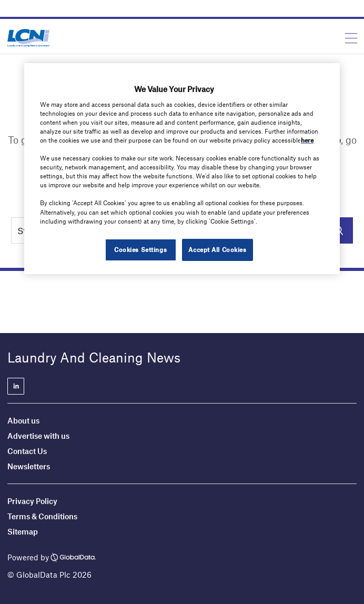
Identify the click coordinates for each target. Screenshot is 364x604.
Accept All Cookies (217, 249)
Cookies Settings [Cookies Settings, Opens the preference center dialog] (140, 249)
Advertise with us (38, 436)
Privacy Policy (32, 501)
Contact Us (27, 451)
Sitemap (23, 531)
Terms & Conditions (42, 516)
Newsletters (29, 466)
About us (23, 420)
